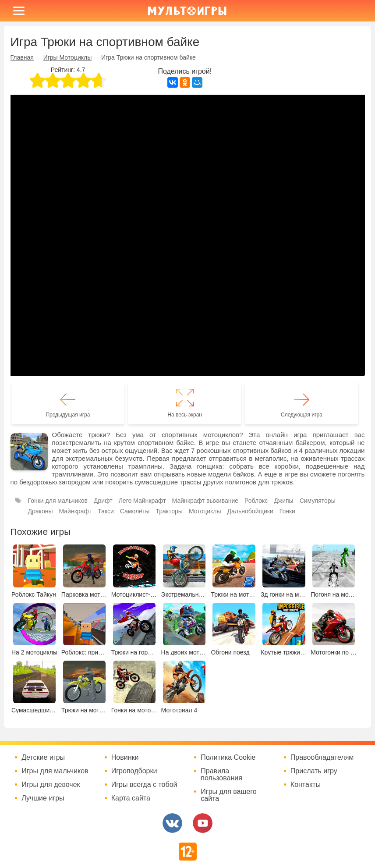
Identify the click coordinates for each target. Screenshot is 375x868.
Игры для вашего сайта (228, 795)
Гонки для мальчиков (58, 501)
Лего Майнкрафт (142, 501)
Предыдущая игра (68, 415)
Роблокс (256, 501)
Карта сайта (131, 798)
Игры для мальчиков (55, 771)
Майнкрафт (75, 511)
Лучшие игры (43, 798)
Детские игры (43, 758)
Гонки (287, 511)
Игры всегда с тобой (144, 785)
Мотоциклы (205, 511)
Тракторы (169, 511)
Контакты (306, 785)
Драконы (41, 511)
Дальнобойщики (250, 511)
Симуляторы (318, 501)
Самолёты (135, 511)
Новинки (125, 758)
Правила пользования (221, 775)
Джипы (283, 501)
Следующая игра (302, 415)
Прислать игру (314, 771)
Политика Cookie (228, 758)
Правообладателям (322, 758)
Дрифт (103, 501)
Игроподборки (134, 771)
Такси (106, 511)
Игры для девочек (51, 785)
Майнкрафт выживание (205, 501)
